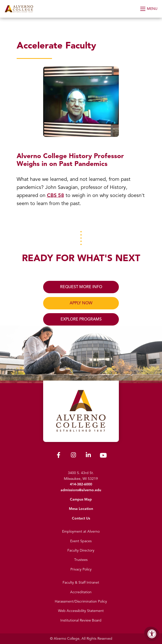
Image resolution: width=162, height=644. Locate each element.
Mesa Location (81, 509)
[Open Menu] (149, 9)
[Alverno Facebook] (59, 456)
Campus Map (81, 499)
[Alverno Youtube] (103, 456)
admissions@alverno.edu (81, 490)
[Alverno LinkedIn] (88, 456)
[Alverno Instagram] (73, 456)
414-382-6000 (81, 484)
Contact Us (81, 518)
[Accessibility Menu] (152, 634)
